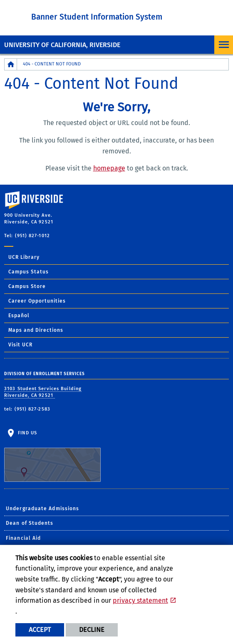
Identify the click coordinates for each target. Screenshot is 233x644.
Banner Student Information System (97, 17)
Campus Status (29, 272)
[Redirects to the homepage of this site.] (11, 64)
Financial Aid (23, 538)
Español (19, 316)
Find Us (52, 456)
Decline (92, 630)
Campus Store (27, 286)
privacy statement (140, 600)
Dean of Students (30, 523)
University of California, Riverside (62, 45)
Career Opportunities (37, 301)
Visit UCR (20, 345)
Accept (40, 630)
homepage (109, 168)
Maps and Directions (36, 330)
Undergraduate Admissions (42, 509)
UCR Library (24, 257)
